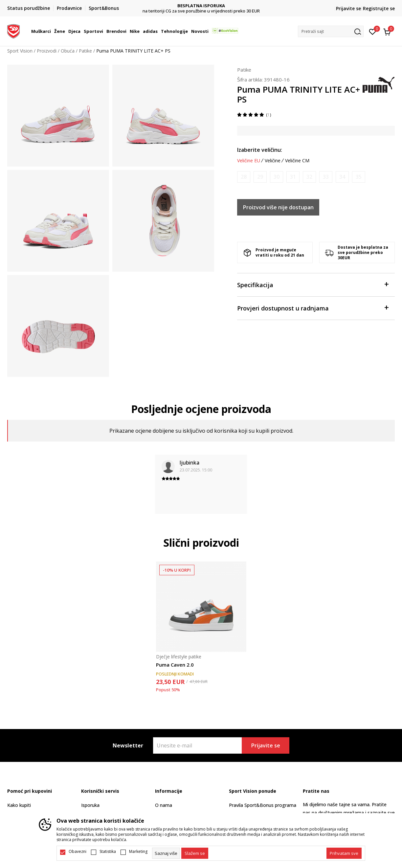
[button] (331, 31)
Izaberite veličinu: (260, 150)
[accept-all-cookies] (344, 853)
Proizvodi (47, 51)
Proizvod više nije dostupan (278, 207)
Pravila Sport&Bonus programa (263, 805)
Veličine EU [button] (249, 161)
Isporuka (90, 805)
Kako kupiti (19, 805)
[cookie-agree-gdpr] (195, 853)
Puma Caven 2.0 (175, 665)
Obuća (68, 51)
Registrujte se (379, 8)
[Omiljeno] (373, 31)
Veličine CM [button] (297, 161)
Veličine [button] (273, 161)
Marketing (138, 852)
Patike (85, 51)
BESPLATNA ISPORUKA (201, 6)
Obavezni (78, 852)
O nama (164, 805)
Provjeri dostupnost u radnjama (313, 308)
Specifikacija (313, 284)
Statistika (108, 852)
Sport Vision (20, 51)
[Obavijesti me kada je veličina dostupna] (244, 177)
